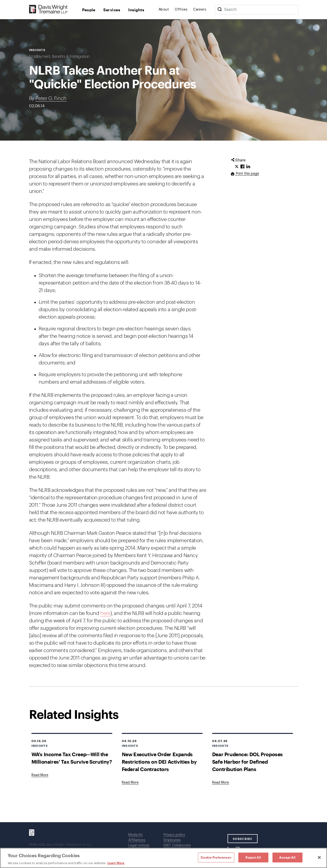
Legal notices (139, 845)
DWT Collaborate (177, 845)
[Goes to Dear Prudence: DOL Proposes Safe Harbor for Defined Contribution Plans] (221, 783)
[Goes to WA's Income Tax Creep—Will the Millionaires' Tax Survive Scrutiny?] (40, 775)
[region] (163, 858)
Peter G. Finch (51, 98)
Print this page (247, 174)
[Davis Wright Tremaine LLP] (48, 9)
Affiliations (137, 840)
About (164, 10)
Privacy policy (174, 835)
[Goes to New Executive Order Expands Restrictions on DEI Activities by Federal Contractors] (130, 783)
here (105, 613)
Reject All (253, 857)
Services (112, 10)
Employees (172, 840)
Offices (181, 10)
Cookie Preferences (216, 857)
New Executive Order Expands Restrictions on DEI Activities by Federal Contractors (159, 762)
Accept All (287, 857)
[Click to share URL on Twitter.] (237, 167)
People (89, 10)
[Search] (220, 10)
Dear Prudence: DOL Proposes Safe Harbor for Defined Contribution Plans (247, 762)
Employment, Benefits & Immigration (59, 57)
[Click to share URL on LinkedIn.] (248, 167)
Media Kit (136, 835)
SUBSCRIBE (243, 839)
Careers (200, 10)
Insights (136, 10)
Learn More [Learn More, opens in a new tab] (116, 863)
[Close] (319, 857)
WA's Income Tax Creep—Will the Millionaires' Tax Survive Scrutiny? (72, 758)
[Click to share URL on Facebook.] (242, 167)
